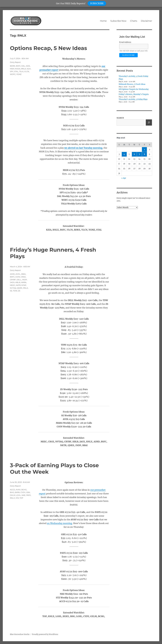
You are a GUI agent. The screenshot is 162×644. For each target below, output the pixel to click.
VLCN (27, 71)
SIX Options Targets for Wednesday (134, 89)
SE (11, 291)
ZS (19, 291)
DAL (23, 66)
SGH (29, 69)
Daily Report (15, 62)
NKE (24, 495)
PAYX (28, 495)
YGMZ (19, 74)
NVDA (18, 69)
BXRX (17, 492)
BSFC (18, 66)
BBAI (23, 274)
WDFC (13, 74)
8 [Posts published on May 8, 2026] (144, 154)
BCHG (24, 490)
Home (103, 21)
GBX (28, 492)
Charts (134, 21)
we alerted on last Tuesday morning (83, 148)
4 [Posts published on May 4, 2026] (124, 154)
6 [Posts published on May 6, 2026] (134, 154)
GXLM (13, 495)
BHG (12, 492)
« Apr (124, 178)
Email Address (125, 42)
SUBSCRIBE (97, 3)
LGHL (18, 495)
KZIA (28, 66)
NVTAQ (13, 288)
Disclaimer (146, 21)
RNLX (24, 69)
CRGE (23, 277)
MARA (24, 282)
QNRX (20, 288)
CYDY (23, 492)
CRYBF (13, 280)
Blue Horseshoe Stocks (20, 634)
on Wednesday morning (59, 523)
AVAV (18, 490)
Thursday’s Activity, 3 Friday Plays (133, 99)
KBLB (18, 282)
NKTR (18, 285)
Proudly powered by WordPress (45, 634)
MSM (12, 69)
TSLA (21, 71)
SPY (12, 71)
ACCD (12, 490)
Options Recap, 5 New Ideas (48, 48)
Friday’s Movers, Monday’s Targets (134, 94)
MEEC (13, 285)
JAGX (12, 282)
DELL (19, 280)
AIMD (12, 274)
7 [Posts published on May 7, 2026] (139, 154)
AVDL (18, 274)
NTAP (24, 285)
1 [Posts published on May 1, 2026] (144, 149)
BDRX (13, 66)
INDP (24, 280)
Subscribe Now (118, 21)
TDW (15, 291)
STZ (17, 498)
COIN (18, 277)
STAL (16, 71)
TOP (21, 498)
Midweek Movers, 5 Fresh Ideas (132, 84)
